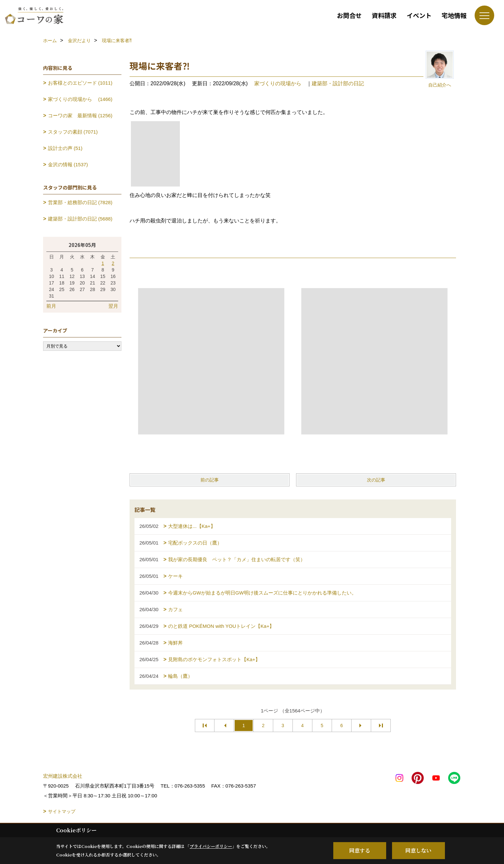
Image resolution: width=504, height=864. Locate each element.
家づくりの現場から (280, 83)
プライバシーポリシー (211, 846)
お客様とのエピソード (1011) (80, 83)
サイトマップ (62, 811)
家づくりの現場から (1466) (80, 99)
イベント (419, 15)
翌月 (113, 306)
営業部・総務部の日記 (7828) (80, 202)
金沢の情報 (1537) (68, 164)
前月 (51, 306)
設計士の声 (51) (65, 148)
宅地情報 (454, 15)
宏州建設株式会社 (63, 776)
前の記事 (210, 480)
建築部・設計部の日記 (338, 83)
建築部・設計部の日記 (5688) (80, 219)
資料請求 (384, 15)
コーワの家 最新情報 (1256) (80, 115)
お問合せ (349, 15)
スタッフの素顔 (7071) (73, 132)
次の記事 (376, 480)
